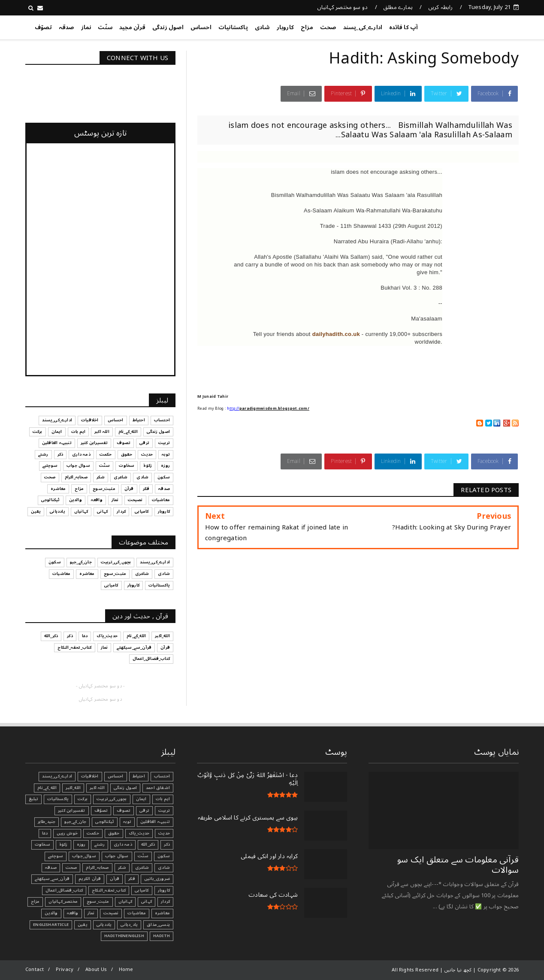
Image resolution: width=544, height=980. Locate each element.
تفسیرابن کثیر (72, 811)
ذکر (167, 844)
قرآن (115, 879)
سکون (164, 856)
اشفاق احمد (158, 788)
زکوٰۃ (63, 844)
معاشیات (136, 913)
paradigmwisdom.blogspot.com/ (274, 409)
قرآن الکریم (90, 879)
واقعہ (73, 913)
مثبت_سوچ (98, 901)
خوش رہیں (67, 833)
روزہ (81, 844)
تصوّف (43, 27)
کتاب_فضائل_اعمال (64, 890)
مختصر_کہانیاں (63, 901)
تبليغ (33, 799)
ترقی (144, 811)
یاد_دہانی (129, 925)
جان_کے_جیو (75, 822)
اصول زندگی (168, 27)
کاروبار (285, 27)
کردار (165, 901)
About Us (96, 969)
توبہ (127, 822)
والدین (51, 913)
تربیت (164, 811)
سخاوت (42, 844)
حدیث (164, 833)
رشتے (100, 844)
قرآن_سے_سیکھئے (52, 879)
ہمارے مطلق (398, 7)
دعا (45, 833)
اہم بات (163, 799)
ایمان (141, 799)
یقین (83, 925)
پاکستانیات (233, 27)
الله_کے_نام (47, 788)
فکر (132, 879)
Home (126, 969)
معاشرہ (162, 913)
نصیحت (111, 913)
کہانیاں (125, 901)
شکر (122, 868)
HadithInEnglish (124, 936)
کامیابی (142, 890)
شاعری (142, 868)
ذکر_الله (148, 844)
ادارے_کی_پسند (363, 27)
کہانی (147, 901)
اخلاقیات (90, 776)
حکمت (93, 833)
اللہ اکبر (97, 788)
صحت (328, 27)
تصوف (124, 811)
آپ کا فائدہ (403, 27)
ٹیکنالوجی (105, 822)
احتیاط (139, 776)
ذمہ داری (123, 844)
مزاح (307, 27)
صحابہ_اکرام (97, 868)
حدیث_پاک (139, 833)
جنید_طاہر (47, 822)
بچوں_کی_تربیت (112, 799)
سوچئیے (56, 856)
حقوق (114, 833)
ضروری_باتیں (157, 879)
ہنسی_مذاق (158, 925)
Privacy (65, 969)
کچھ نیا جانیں (484, 26)
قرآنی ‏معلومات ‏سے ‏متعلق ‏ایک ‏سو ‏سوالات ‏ (458, 865)
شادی (262, 27)
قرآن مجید (132, 27)
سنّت (105, 27)
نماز (86, 27)
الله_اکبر (73, 788)
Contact (35, 969)
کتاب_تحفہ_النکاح (109, 890)
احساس (201, 27)
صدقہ (66, 27)
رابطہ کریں (441, 7)
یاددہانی (104, 925)
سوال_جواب (84, 856)
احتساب (162, 776)
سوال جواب (117, 856)
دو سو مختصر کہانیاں (343, 7)
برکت (83, 799)
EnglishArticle (51, 925)
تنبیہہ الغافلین (155, 822)
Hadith (162, 936)
